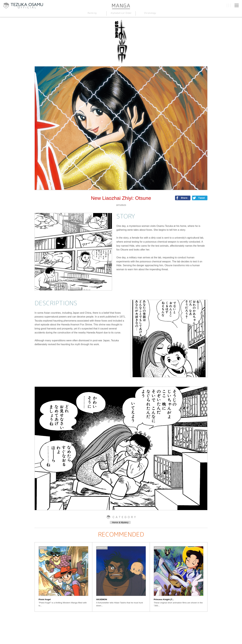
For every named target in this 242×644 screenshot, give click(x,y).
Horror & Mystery (120, 522)
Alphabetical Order (121, 13)
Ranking (92, 13)
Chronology (150, 13)
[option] (64, 577)
